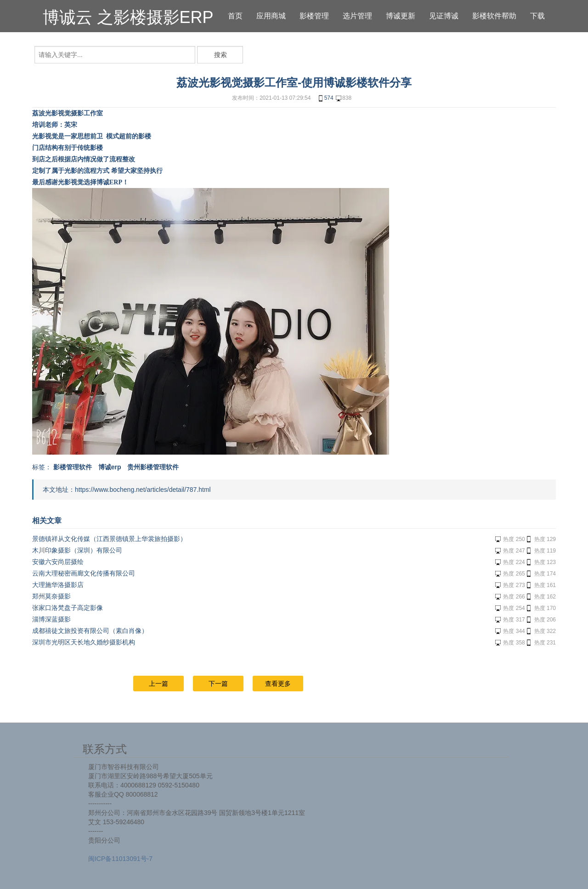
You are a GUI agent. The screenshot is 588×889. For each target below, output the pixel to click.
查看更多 (278, 684)
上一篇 (158, 684)
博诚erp (110, 467)
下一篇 (218, 684)
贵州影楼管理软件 (153, 467)
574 (325, 98)
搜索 (220, 55)
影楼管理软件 (73, 467)
